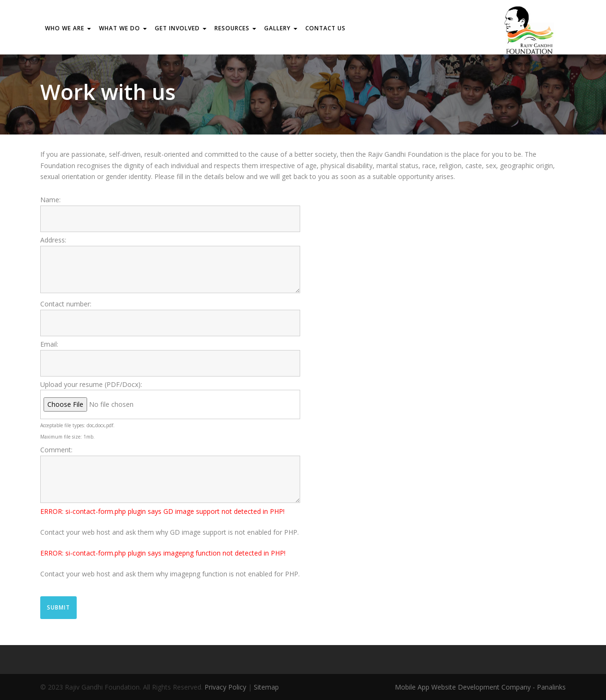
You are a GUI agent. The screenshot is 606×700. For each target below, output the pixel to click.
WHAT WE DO (123, 28)
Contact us (325, 28)
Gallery (281, 28)
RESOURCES (235, 28)
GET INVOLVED (181, 28)
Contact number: (66, 304)
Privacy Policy (225, 687)
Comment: (56, 450)
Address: (53, 240)
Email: (49, 344)
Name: (50, 200)
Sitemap (266, 687)
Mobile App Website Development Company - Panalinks (480, 687)
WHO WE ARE (68, 28)
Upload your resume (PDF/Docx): (91, 384)
